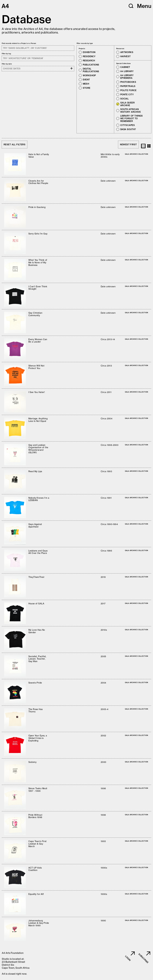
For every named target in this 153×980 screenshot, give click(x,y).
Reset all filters (14, 145)
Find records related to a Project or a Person (19, 43)
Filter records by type (85, 43)
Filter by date (7, 64)
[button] (131, 6)
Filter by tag (6, 54)
